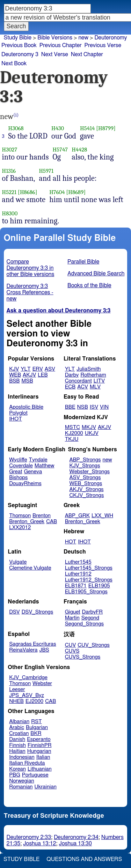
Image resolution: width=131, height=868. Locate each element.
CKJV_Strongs (86, 495)
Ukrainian (46, 787)
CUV (71, 645)
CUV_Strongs (93, 645)
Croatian (19, 733)
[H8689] (76, 192)
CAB (52, 522)
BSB (14, 381)
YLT (26, 369)
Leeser (17, 689)
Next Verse (55, 54)
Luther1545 (78, 562)
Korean (17, 769)
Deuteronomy (111, 38)
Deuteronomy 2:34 (76, 837)
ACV (83, 387)
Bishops (18, 478)
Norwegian (21, 781)
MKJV (89, 427)
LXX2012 (20, 528)
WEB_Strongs (86, 484)
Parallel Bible (83, 262)
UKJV (92, 433)
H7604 (57, 192)
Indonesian (22, 757)
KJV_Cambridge (28, 678)
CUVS (72, 651)
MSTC (72, 427)
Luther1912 (78, 574)
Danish (17, 739)
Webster (42, 684)
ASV (50, 369)
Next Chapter (87, 54)
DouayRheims (25, 484)
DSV (14, 612)
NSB (83, 407)
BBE (70, 407)
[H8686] (28, 192)
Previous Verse (103, 45)
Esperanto (39, 739)
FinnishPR (40, 745)
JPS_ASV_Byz (27, 695)
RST (37, 722)
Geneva (33, 472)
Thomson (20, 516)
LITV (99, 381)
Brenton (42, 516)
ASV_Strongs (85, 478)
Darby (72, 375)
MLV (95, 387)
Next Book (14, 64)
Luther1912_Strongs (89, 580)
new (83, 38)
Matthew (45, 466)
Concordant (78, 381)
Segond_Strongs (84, 624)
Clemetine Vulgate (30, 568)
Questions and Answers (84, 859)
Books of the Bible (89, 285)
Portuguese (35, 775)
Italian (43, 757)
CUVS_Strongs (83, 657)
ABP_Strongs (85, 460)
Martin (72, 618)
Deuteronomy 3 (20, 54)
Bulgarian (37, 728)
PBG (15, 775)
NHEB (16, 701)
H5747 (60, 150)
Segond (90, 618)
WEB (15, 375)
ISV (94, 407)
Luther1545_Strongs (89, 568)
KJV (14, 369)
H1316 (9, 171)
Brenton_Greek (27, 522)
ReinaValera (23, 650)
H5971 (46, 171)
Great (16, 472)
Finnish (17, 745)
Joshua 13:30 (75, 844)
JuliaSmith (89, 369)
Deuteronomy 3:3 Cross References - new (30, 292)
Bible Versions (55, 38)
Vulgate (18, 562)
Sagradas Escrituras (32, 644)
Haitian (17, 751)
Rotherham (93, 375)
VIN (104, 407)
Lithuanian (40, 769)
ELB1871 (76, 586)
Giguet (73, 612)
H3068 (16, 128)
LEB (43, 375)
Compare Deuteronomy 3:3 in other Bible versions (31, 268)
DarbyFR (93, 612)
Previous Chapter (61, 45)
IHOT (16, 419)
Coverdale (21, 466)
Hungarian (39, 751)
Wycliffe (18, 460)
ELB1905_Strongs (86, 592)
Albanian (19, 722)
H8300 (10, 213)
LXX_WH (102, 516)
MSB (27, 381)
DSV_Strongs (38, 612)
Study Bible (18, 38)
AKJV (29, 375)
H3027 (10, 150)
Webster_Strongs (89, 472)
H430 (58, 128)
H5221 (9, 192)
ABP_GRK (77, 516)
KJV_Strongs (85, 466)
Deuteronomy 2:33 (29, 837)
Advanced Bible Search (96, 274)
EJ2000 (34, 701)
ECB (70, 387)
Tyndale (38, 460)
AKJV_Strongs (86, 489)
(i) (16, 115)
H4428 (79, 150)
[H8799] (106, 128)
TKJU (72, 439)
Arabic (17, 728)
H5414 (87, 128)
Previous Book (19, 45)
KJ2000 (74, 433)
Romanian (21, 787)
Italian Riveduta (27, 763)
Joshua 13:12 (39, 844)
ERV (38, 369)
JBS (44, 650)
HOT (71, 542)
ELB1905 (99, 586)
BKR (36, 733)
